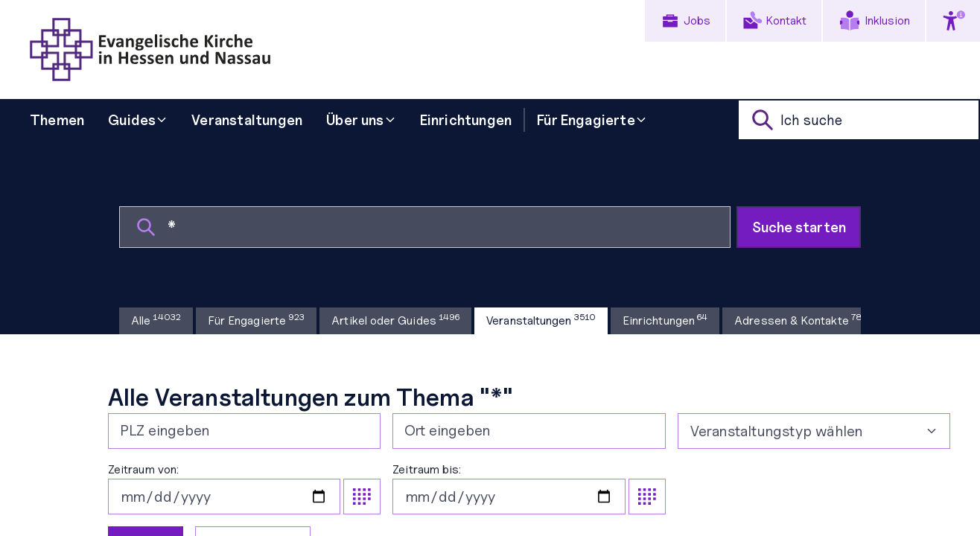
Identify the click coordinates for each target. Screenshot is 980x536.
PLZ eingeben (165, 430)
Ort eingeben (447, 430)
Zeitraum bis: (529, 488)
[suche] (859, 120)
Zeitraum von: (244, 488)
